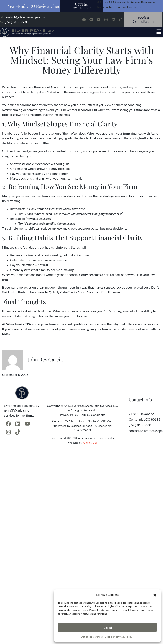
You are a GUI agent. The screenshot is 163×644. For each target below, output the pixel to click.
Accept (107, 627)
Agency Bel (90, 442)
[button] (155, 595)
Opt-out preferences (92, 637)
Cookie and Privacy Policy (118, 637)
